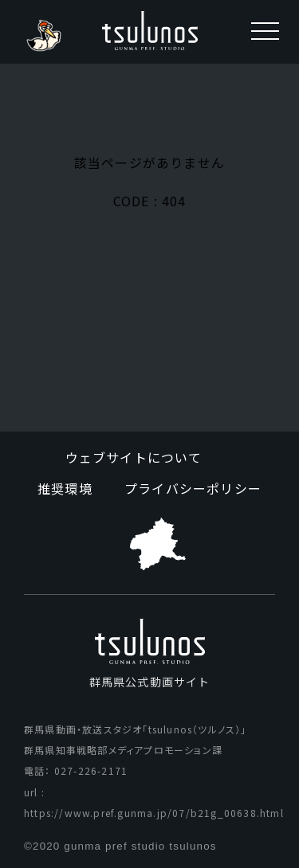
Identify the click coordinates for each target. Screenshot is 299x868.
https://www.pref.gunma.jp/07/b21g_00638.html (154, 813)
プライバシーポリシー (193, 488)
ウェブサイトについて (134, 457)
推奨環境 (65, 488)
